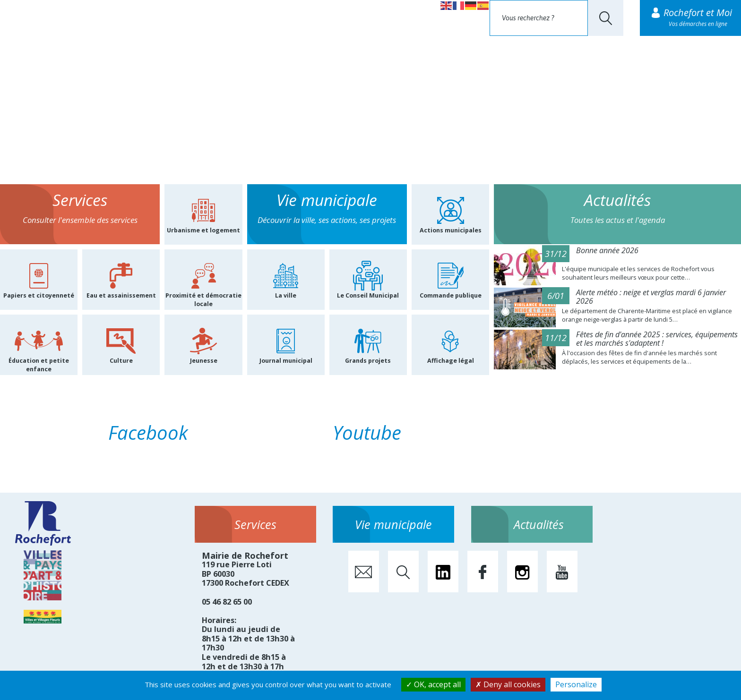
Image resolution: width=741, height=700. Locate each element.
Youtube (367, 432)
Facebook (148, 432)
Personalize (576, 684)
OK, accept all (433, 684)
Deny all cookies (508, 684)
